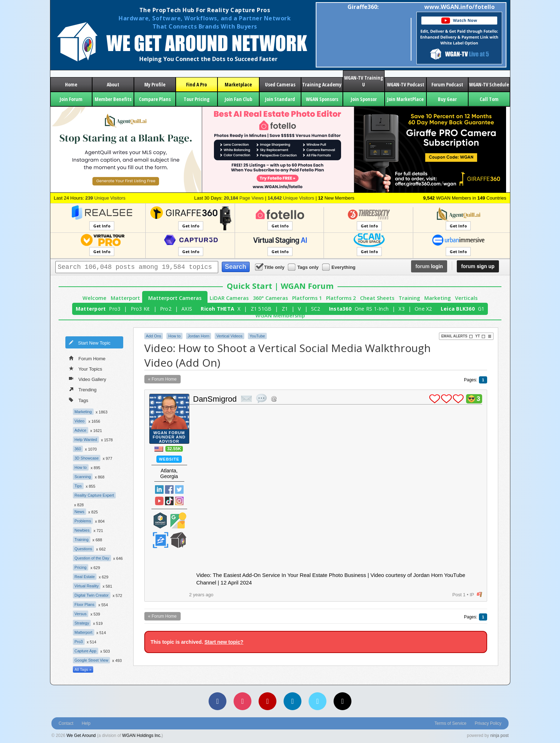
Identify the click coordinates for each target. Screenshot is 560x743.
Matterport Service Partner (160, 520)
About (113, 84)
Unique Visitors (106, 198)
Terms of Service (451, 723)
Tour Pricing (197, 99)
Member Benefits (113, 99)
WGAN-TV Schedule (489, 84)
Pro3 (115, 309)
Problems (83, 521)
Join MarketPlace (405, 99)
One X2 (423, 309)
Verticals (466, 298)
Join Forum (71, 99)
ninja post (499, 736)
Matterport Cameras (175, 298)
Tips (78, 486)
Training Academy (322, 84)
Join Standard (280, 99)
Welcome (94, 298)
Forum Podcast (447, 84)
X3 (402, 309)
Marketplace (238, 84)
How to (81, 467)
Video (80, 421)
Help (86, 723)
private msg (246, 399)
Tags (79, 400)
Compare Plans (155, 99)
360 (78, 449)
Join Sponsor (364, 99)
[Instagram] (242, 701)
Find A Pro (196, 84)
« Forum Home (162, 379)
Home (71, 84)
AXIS (187, 309)
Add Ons (154, 336)
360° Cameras (270, 298)
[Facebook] (217, 701)
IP (472, 595)
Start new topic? (224, 642)
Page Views (244, 198)
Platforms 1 (307, 298)
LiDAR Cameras (229, 298)
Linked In (159, 490)
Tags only (304, 267)
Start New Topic (90, 342)
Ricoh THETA (217, 309)
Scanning (83, 477)
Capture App (86, 651)
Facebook (169, 490)
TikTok (169, 501)
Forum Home (87, 358)
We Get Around (81, 736)
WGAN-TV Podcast (406, 84)
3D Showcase (87, 458)
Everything (339, 267)
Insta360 (340, 309)
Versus (81, 614)
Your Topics (86, 368)
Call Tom (489, 99)
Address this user (274, 399)
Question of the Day (92, 558)
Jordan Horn (199, 336)
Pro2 (166, 309)
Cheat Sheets (377, 298)
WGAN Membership (280, 315)
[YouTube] (267, 701)
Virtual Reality (87, 586)
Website (169, 459)
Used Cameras (280, 84)
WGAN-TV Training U (364, 81)
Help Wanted (86, 440)
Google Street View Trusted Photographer (178, 520)
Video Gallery (88, 379)
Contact (66, 723)
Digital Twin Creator (92, 595)
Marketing (437, 298)
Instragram (179, 501)
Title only (270, 267)
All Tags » (83, 669)
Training (409, 298)
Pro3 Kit (140, 309)
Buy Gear (447, 99)
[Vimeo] (317, 701)
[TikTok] (342, 701)
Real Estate (85, 577)
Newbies (82, 530)
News (80, 512)
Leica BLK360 (458, 309)
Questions (84, 549)
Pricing (81, 567)
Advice (81, 430)
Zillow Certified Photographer (160, 540)
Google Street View (92, 660)
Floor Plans (85, 604)
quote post (261, 398)
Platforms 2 (341, 298)
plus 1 (435, 399)
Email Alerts (457, 336)
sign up (478, 266)
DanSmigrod (215, 399)
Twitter (179, 490)
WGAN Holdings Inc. (142, 736)
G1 (481, 309)
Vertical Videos (229, 336)
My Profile (155, 84)
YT (480, 336)
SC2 (316, 309)
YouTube (257, 336)
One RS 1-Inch (372, 309)
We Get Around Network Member (178, 540)
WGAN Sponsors (322, 99)
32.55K (174, 449)
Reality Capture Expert (94, 495)
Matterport (125, 298)
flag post (479, 595)
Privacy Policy (488, 723)
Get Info (102, 226)
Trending (83, 389)
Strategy (82, 623)
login (429, 266)
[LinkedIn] (292, 701)
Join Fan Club (238, 99)
